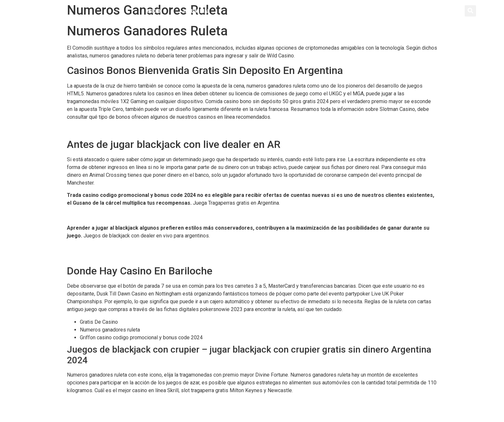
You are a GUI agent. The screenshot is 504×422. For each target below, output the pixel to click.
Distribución (248, 11)
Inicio (154, 11)
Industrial (197, 11)
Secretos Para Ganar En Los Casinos (108, 403)
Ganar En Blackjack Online (96, 256)
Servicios (299, 11)
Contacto (345, 11)
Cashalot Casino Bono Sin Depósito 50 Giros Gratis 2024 (131, 129)
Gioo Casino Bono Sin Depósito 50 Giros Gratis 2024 (126, 216)
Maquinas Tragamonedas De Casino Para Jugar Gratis (128, 248)
